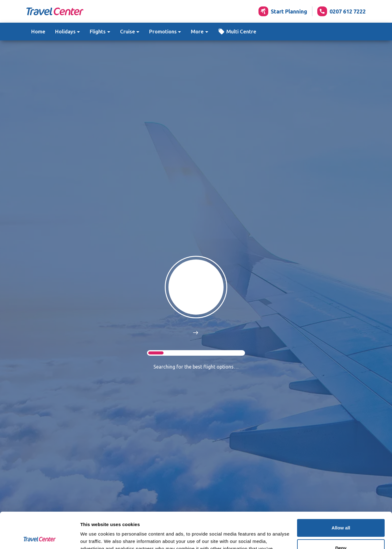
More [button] (197, 31)
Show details (94, 537)
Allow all (341, 492)
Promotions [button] (163, 31)
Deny (341, 512)
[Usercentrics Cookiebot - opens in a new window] (40, 537)
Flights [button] (98, 31)
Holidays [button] (65, 31)
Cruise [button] (128, 31)
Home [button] (38, 31)
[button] (237, 32)
